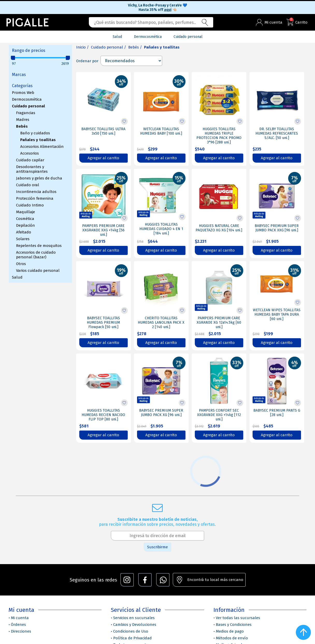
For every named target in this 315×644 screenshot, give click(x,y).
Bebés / (135, 47)
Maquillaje (26, 212)
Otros (21, 264)
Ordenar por (87, 61)
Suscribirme (157, 547)
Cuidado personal (28, 106)
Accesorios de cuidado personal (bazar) (36, 255)
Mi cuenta (20, 618)
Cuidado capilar (30, 160)
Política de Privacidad (133, 638)
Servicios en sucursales (134, 618)
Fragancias (26, 113)
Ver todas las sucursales (238, 618)
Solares (23, 239)
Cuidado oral (28, 185)
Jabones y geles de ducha (39, 178)
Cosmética (25, 219)
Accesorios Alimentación (42, 147)
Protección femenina (35, 198)
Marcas (19, 75)
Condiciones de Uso (131, 631)
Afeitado (24, 232)
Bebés (22, 126)
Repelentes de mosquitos (39, 246)
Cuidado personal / (109, 47)
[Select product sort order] (131, 61)
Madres (23, 120)
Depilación (26, 225)
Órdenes (18, 625)
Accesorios (30, 153)
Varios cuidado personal (38, 271)
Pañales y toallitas (38, 140)
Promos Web (23, 93)
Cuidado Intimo (30, 205)
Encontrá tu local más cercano (215, 580)
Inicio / (83, 47)
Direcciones (21, 631)
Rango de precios (29, 50)
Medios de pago (230, 631)
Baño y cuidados (35, 133)
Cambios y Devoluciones (135, 625)
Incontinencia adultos (36, 192)
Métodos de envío (232, 638)
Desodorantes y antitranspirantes (32, 169)
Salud (17, 277)
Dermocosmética (27, 99)
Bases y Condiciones (234, 625)
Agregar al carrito (103, 158)
